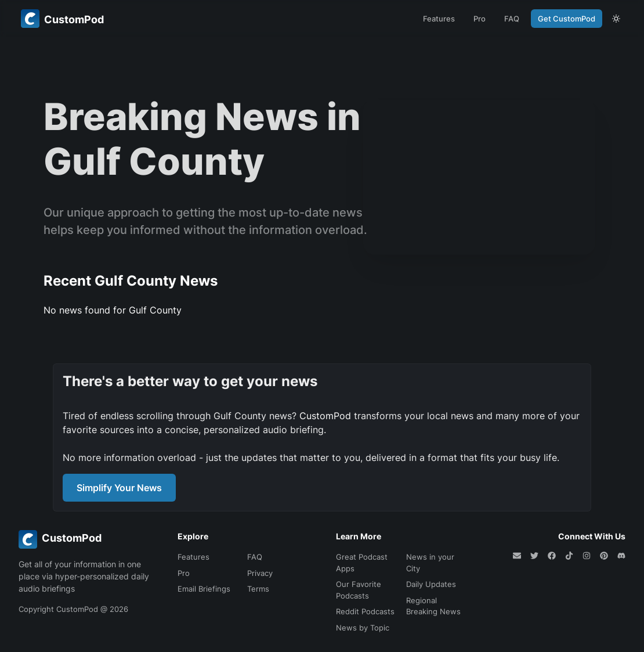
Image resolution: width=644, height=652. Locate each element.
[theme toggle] (616, 19)
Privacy (260, 573)
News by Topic (363, 628)
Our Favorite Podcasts (359, 590)
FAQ (512, 19)
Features (439, 19)
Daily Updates (431, 584)
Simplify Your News (119, 488)
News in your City (430, 563)
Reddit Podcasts (365, 611)
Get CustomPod (567, 19)
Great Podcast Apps (362, 563)
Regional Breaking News (433, 606)
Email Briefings (204, 589)
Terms (258, 589)
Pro (480, 19)
